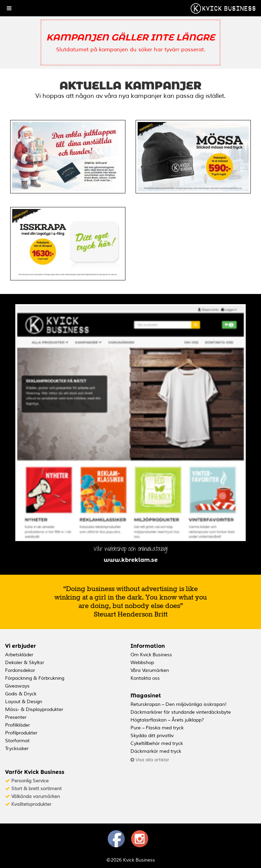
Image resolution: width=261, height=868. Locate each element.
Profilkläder (18, 725)
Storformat (17, 741)
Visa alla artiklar (150, 760)
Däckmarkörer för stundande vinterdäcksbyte (181, 712)
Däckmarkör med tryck (156, 751)
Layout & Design (24, 702)
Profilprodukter (21, 733)
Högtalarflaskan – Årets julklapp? (167, 720)
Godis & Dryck (21, 694)
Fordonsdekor (20, 670)
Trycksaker (17, 749)
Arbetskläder (19, 655)
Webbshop (142, 663)
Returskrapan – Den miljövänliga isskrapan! (179, 704)
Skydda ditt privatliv (152, 736)
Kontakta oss (145, 678)
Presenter (16, 717)
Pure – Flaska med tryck (157, 728)
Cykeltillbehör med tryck (157, 743)
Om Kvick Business (151, 655)
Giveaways (17, 686)
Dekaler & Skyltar (25, 663)
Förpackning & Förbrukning (35, 678)
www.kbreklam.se (131, 560)
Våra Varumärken (150, 670)
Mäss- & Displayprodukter (34, 709)
